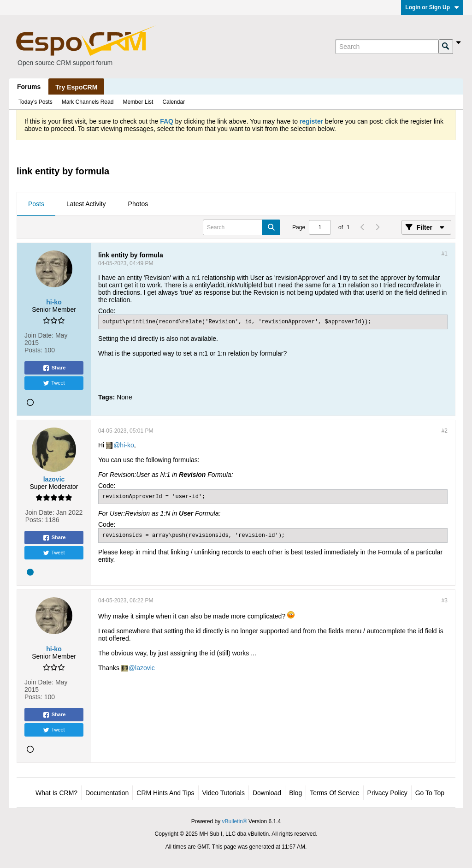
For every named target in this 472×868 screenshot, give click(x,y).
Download (267, 793)
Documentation (107, 793)
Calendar (174, 102)
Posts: (33, 350)
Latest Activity (86, 204)
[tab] (36, 204)
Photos (138, 204)
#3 (445, 600)
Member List (138, 102)
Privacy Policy (387, 793)
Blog (295, 793)
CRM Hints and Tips (165, 793)
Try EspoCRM (76, 87)
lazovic (145, 668)
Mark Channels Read (88, 102)
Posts (36, 204)
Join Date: (39, 335)
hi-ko (127, 445)
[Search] (387, 47)
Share (54, 368)
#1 (445, 254)
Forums (29, 87)
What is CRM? (56, 793)
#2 (445, 431)
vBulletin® (235, 821)
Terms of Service (334, 793)
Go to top (430, 793)
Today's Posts (35, 102)
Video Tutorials (224, 793)
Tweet (54, 383)
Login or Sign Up (432, 7)
